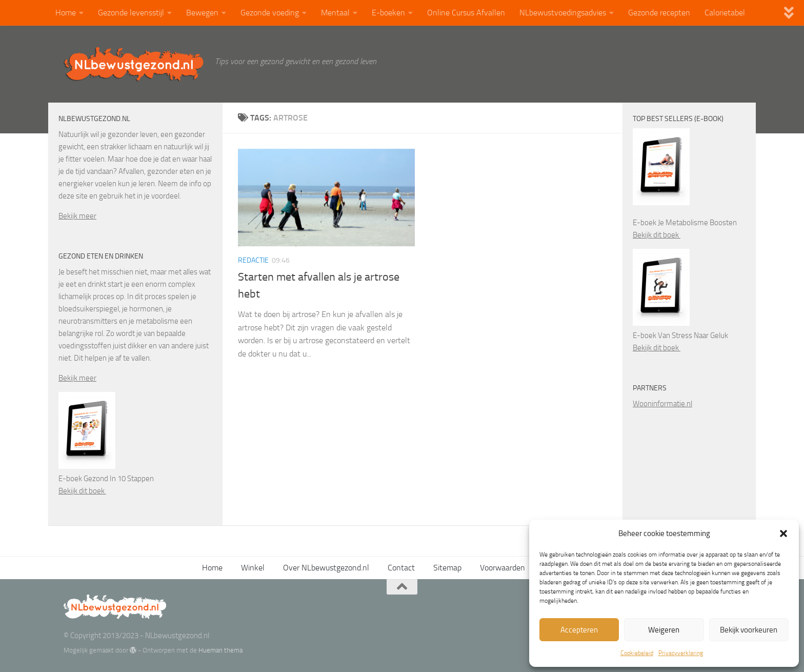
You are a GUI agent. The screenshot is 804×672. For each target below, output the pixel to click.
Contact (401, 568)
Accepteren (579, 630)
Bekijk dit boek (82, 491)
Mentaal (335, 13)
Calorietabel (725, 13)
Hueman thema (220, 650)
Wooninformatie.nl (662, 404)
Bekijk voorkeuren (749, 630)
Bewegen (202, 13)
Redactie (253, 260)
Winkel (253, 568)
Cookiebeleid (637, 653)
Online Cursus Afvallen (466, 13)
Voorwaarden (502, 568)
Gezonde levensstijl (131, 13)
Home (66, 13)
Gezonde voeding (270, 13)
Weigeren (664, 630)
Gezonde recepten (659, 13)
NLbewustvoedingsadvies (563, 13)
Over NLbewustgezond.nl (326, 568)
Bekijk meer (77, 216)
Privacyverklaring (681, 653)
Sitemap (447, 568)
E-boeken (388, 13)
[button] (783, 533)
